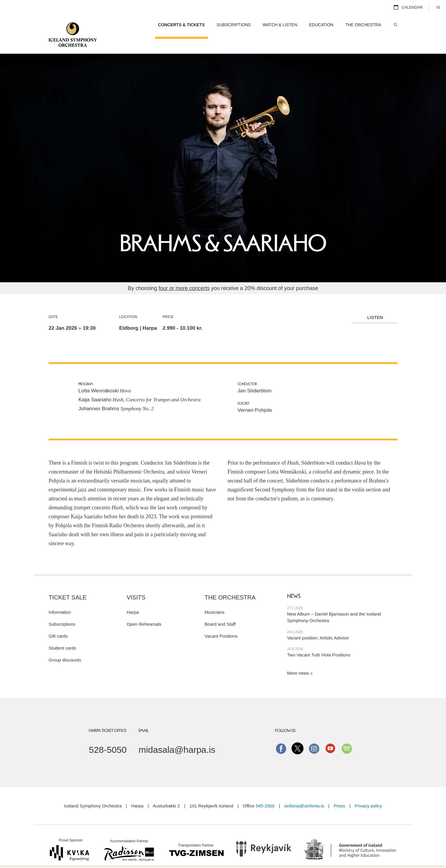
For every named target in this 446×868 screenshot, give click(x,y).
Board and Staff (220, 609)
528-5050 (108, 735)
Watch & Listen (280, 25)
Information (60, 597)
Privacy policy (368, 791)
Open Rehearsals (144, 609)
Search (395, 25)
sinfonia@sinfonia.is (304, 791)
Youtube (330, 733)
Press (339, 791)
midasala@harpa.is (177, 735)
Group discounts (65, 645)
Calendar (412, 7)
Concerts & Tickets (181, 25)
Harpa (133, 597)
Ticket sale (68, 582)
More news (298, 658)
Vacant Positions (221, 621)
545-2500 (265, 791)
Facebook (281, 733)
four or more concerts (184, 273)
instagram (314, 733)
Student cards (62, 633)
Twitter (298, 733)
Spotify (347, 733)
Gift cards (58, 621)
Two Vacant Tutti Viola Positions (319, 640)
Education (321, 25)
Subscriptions (62, 609)
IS (438, 7)
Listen (375, 302)
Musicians (215, 597)
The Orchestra (230, 582)
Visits (136, 582)
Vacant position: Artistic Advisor (318, 623)
